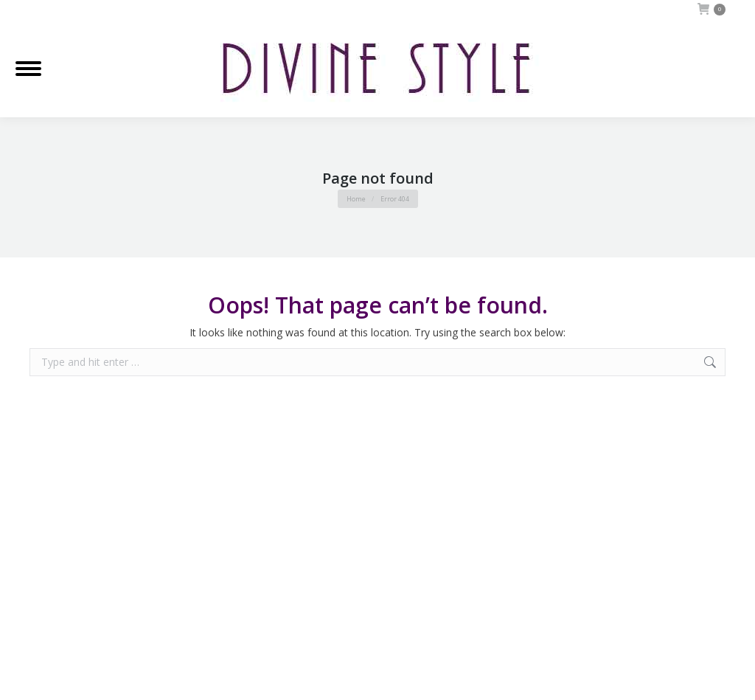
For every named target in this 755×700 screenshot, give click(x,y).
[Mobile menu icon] (28, 69)
